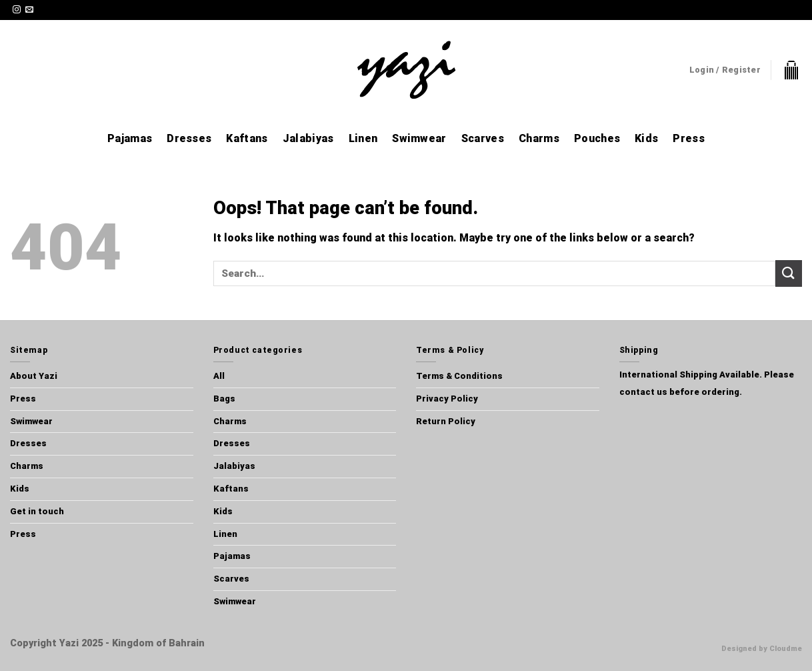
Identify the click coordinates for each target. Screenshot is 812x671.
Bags (224, 399)
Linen (363, 138)
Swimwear (419, 138)
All (219, 376)
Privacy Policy (447, 399)
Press (689, 138)
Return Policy (446, 421)
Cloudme (786, 649)
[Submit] (789, 273)
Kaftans (247, 138)
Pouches (597, 138)
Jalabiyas (308, 138)
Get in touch (37, 511)
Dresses (189, 138)
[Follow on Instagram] (17, 10)
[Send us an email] (29, 10)
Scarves (483, 138)
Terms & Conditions (459, 376)
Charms (539, 138)
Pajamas (130, 138)
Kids (646, 138)
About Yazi (34, 376)
